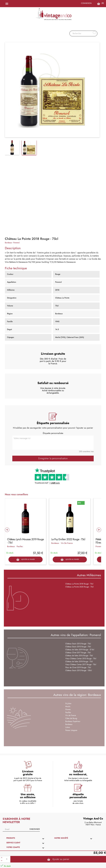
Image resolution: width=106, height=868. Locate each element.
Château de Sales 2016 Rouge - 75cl (79, 656)
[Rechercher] (83, 33)
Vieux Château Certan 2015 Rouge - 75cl (81, 659)
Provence (99, 546)
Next (99, 530)
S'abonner (35, 829)
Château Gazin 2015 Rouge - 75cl (78, 647)
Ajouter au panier (58, 859)
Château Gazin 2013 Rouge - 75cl (78, 644)
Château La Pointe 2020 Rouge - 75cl (79, 587)
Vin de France (71, 715)
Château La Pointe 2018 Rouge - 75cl (79, 584)
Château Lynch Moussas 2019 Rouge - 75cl (25, 541)
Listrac (68, 727)
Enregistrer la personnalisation (53, 458)
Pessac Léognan (71, 730)
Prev (7, 530)
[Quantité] (7, 859)
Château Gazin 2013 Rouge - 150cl (79, 670)
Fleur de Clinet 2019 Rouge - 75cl (78, 667)
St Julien (68, 704)
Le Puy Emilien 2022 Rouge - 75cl (68, 539)
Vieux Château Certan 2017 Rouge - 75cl (81, 665)
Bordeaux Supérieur (73, 721)
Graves (68, 709)
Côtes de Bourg (71, 718)
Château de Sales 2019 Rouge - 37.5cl (80, 650)
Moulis (68, 706)
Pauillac (20, 546)
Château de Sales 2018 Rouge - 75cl (79, 662)
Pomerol (16, 243)
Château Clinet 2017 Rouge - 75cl (78, 653)
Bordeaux (8, 243)
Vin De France (67, 543)
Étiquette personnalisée (53, 433)
